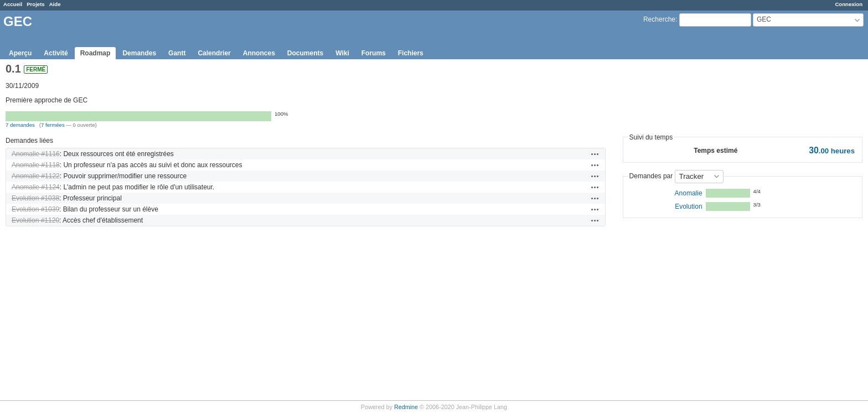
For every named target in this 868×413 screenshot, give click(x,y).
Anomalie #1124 (36, 187)
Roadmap (95, 53)
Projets (36, 4)
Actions (595, 154)
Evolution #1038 (35, 198)
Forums (374, 53)
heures (832, 151)
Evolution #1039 (35, 209)
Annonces (259, 53)
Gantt (177, 53)
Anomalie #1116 (36, 154)
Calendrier (214, 53)
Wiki (342, 53)
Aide (55, 4)
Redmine (406, 407)
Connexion (849, 4)
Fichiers (411, 53)
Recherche (659, 19)
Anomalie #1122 (36, 176)
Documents (305, 53)
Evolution (688, 206)
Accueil (13, 4)
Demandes (139, 53)
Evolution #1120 (35, 220)
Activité (56, 53)
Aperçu (20, 53)
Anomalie (689, 193)
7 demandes (20, 125)
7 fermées (53, 125)
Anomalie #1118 (36, 165)
